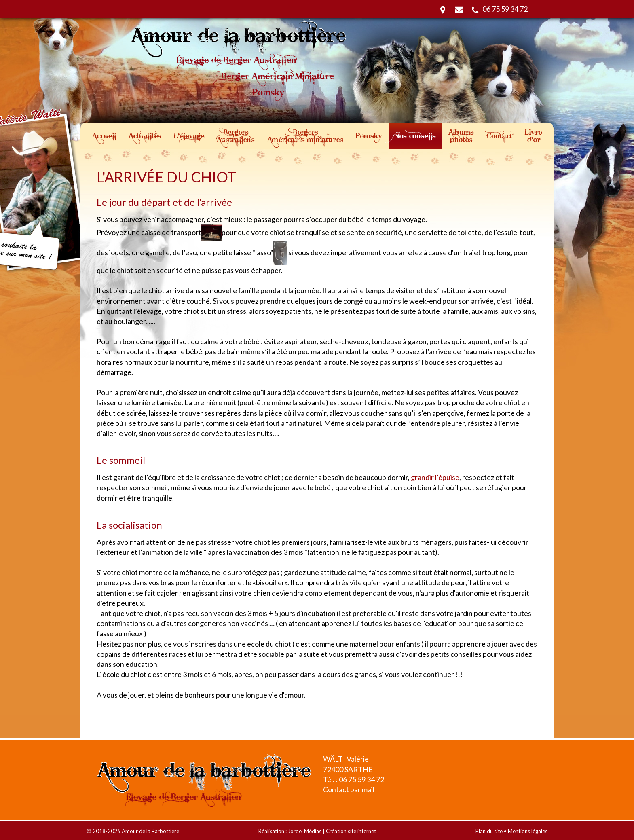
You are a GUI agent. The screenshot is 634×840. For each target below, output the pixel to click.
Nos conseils (415, 136)
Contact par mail (349, 789)
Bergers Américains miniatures (305, 136)
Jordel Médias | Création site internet (332, 831)
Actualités (145, 136)
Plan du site (489, 831)
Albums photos (461, 136)
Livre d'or (533, 136)
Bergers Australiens (236, 136)
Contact (499, 136)
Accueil (104, 136)
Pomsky (369, 136)
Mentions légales (528, 831)
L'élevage (189, 136)
